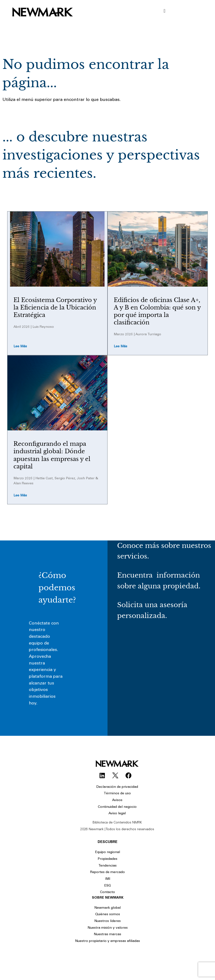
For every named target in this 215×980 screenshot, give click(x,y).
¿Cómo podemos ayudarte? (57, 588)
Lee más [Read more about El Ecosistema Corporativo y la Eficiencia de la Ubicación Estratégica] (20, 347)
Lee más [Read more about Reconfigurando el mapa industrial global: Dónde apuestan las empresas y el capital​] (20, 496)
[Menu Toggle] (164, 11)
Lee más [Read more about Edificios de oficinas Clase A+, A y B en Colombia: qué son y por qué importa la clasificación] (120, 347)
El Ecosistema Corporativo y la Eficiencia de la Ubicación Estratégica (55, 307)
